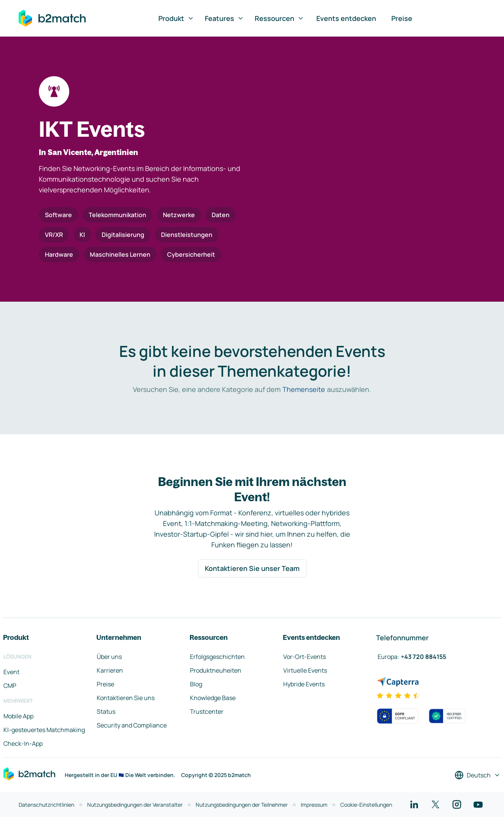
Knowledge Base (213, 698)
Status (106, 711)
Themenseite (304, 389)
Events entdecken (346, 18)
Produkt (176, 18)
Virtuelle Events (305, 670)
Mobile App (18, 716)
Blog (196, 684)
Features (224, 18)
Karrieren (110, 670)
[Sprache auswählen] (478, 775)
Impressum (314, 805)
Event (11, 672)
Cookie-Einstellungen (366, 805)
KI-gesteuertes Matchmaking (44, 730)
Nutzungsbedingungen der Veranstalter (135, 805)
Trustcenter (207, 711)
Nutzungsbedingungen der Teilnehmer (242, 805)
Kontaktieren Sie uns (126, 698)
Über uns (109, 657)
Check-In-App (23, 743)
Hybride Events (304, 684)
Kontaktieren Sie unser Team (252, 568)
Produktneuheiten (216, 670)
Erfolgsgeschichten (217, 657)
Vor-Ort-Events (305, 657)
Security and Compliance (132, 725)
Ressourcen (279, 18)
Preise (402, 18)
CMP (10, 686)
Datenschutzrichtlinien (46, 805)
